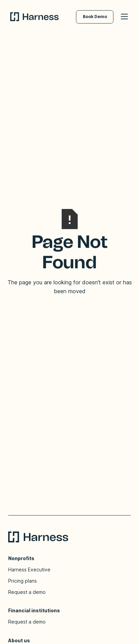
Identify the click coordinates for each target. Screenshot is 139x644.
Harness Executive (29, 570)
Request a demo (27, 592)
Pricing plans (22, 581)
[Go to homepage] (43, 17)
